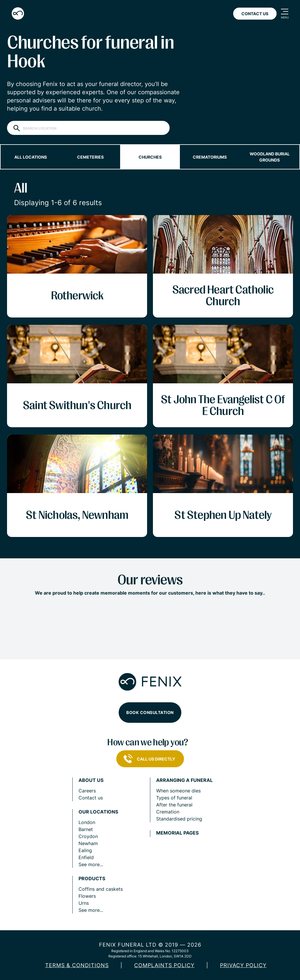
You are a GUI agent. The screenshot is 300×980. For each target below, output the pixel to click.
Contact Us (255, 14)
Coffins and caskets (101, 889)
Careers (87, 791)
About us (91, 780)
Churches (150, 157)
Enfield (86, 857)
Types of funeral (174, 798)
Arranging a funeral (184, 780)
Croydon (88, 836)
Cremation (168, 812)
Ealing (85, 850)
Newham (88, 843)
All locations (31, 157)
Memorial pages (177, 833)
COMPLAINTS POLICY (164, 965)
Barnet (86, 829)
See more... (91, 864)
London (87, 822)
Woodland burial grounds (270, 157)
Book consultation (150, 712)
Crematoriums (210, 157)
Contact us (91, 798)
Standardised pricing (179, 819)
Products (92, 879)
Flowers (87, 896)
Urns (84, 903)
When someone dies (178, 791)
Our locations (98, 812)
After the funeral (174, 805)
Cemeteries (90, 157)
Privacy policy (243, 965)
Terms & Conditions (77, 965)
